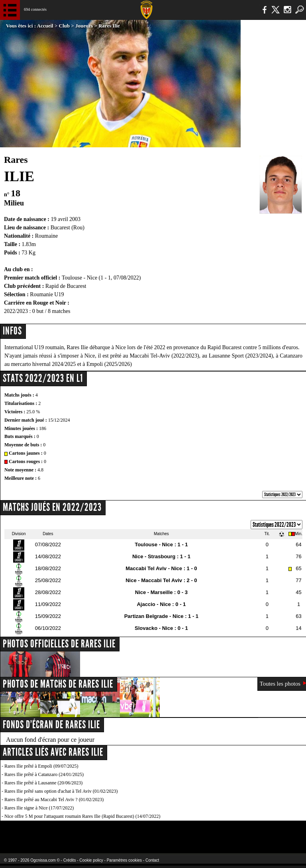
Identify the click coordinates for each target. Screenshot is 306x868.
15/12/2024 (59, 420)
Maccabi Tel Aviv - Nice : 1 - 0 (161, 568)
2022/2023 (16, 311)
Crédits (70, 860)
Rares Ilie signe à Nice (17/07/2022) (39, 808)
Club (64, 26)
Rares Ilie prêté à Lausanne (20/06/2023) (43, 783)
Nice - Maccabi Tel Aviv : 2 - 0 (161, 580)
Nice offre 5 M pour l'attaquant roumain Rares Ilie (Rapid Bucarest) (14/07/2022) (82, 816)
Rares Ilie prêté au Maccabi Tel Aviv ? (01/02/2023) (54, 800)
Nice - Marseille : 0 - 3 (161, 592)
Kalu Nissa (242, 832)
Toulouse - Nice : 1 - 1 (161, 544)
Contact (152, 860)
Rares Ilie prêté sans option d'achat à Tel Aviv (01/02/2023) (61, 791)
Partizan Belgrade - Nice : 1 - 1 (161, 616)
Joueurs (84, 26)
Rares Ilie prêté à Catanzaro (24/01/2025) (44, 774)
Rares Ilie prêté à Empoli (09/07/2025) (41, 766)
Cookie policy (91, 860)
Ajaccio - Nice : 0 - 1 (161, 604)
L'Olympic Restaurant (137, 832)
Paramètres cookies (124, 860)
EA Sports (56, 832)
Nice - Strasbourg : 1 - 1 (161, 556)
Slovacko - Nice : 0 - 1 (161, 628)
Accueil (45, 26)
